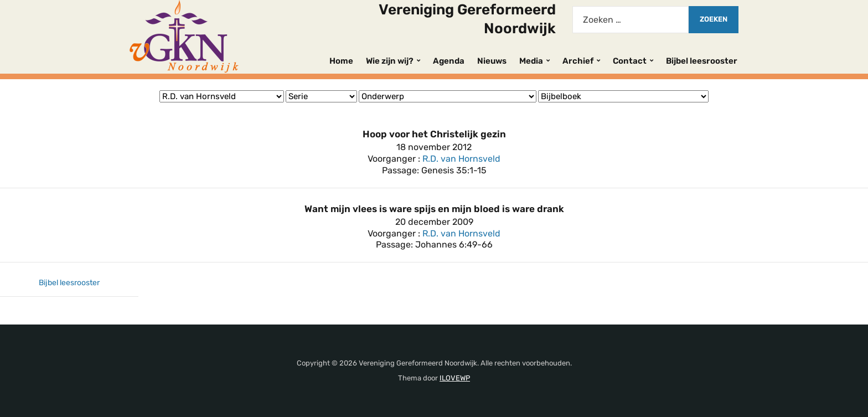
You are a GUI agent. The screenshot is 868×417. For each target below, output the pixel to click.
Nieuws (492, 61)
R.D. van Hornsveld (461, 159)
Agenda (449, 61)
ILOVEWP (455, 378)
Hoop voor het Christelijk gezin (434, 134)
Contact (630, 61)
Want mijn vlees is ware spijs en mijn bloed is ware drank (434, 209)
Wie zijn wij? (390, 61)
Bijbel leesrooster (702, 61)
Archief (578, 61)
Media (531, 61)
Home (341, 61)
